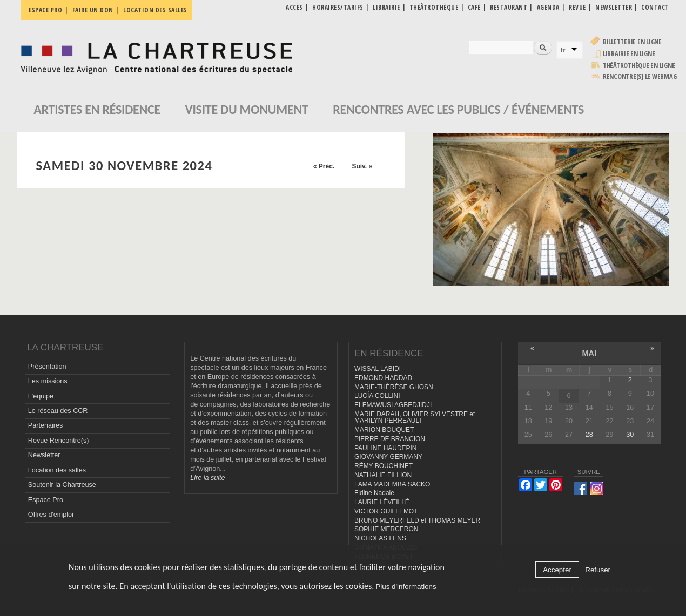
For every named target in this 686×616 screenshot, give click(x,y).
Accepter (557, 570)
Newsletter (44, 455)
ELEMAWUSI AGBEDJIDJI (393, 405)
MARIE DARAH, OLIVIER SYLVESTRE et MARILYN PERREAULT (415, 418)
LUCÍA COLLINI (377, 396)
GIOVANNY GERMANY (388, 457)
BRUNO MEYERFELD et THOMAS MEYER (417, 520)
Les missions (48, 381)
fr (563, 50)
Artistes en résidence (97, 109)
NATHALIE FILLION (383, 475)
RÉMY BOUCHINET (384, 466)
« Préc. (324, 166)
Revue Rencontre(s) (59, 441)
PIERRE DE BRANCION (390, 439)
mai (589, 353)
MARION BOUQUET (384, 430)
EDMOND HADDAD (383, 378)
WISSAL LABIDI (378, 369)
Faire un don (93, 10)
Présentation (47, 367)
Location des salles (155, 10)
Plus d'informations (406, 587)
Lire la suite (207, 478)
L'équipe (41, 396)
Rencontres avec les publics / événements (458, 109)
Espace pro (45, 10)
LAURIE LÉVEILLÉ (382, 502)
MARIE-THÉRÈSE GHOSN (394, 387)
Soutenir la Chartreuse (62, 485)
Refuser (598, 570)
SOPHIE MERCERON (386, 529)
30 (630, 435)
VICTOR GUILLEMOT (386, 511)
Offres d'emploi (51, 515)
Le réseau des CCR (58, 411)
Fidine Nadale (374, 493)
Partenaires (45, 425)
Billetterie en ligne (632, 42)
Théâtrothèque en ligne (639, 66)
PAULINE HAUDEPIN (386, 448)
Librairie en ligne (629, 54)
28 (589, 435)
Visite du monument (247, 109)
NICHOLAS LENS (380, 538)
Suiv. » (362, 166)
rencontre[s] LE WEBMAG (640, 76)
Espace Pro (46, 500)
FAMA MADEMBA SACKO (392, 484)
